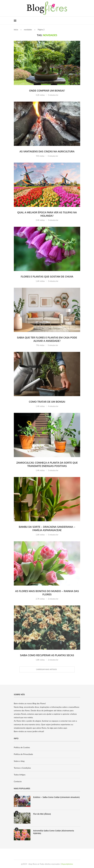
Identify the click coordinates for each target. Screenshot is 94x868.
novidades (28, 30)
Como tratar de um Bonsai (47, 402)
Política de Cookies (22, 747)
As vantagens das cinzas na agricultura (47, 151)
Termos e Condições (22, 768)
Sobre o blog (19, 761)
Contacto (18, 781)
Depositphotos (67, 864)
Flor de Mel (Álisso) (42, 814)
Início (16, 30)
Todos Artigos (20, 775)
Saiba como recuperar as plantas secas (47, 655)
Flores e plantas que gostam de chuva (47, 277)
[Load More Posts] (47, 669)
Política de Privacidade (23, 754)
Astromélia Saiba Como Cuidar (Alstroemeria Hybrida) (54, 832)
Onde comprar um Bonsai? (47, 91)
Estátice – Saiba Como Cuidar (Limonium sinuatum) (56, 797)
